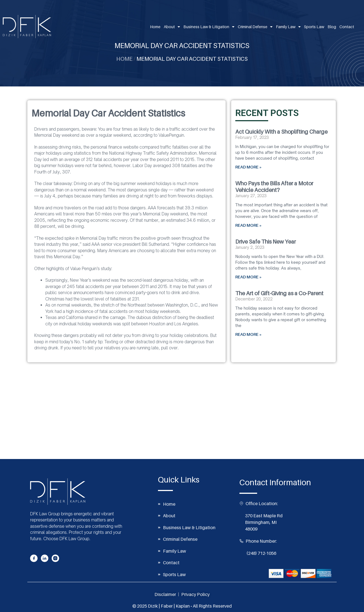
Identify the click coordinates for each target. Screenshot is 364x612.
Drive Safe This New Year (266, 242)
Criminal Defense (255, 27)
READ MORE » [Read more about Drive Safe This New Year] (249, 277)
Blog (332, 27)
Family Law (288, 27)
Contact (347, 27)
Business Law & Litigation (209, 27)
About (172, 27)
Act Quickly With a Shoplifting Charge (281, 132)
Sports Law (314, 27)
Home (155, 27)
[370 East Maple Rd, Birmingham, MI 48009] (182, 418)
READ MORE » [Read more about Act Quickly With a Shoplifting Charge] (249, 167)
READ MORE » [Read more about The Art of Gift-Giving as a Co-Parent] (249, 334)
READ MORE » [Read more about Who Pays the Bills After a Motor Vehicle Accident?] (249, 225)
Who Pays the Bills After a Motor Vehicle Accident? (274, 187)
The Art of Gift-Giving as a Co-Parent (279, 293)
